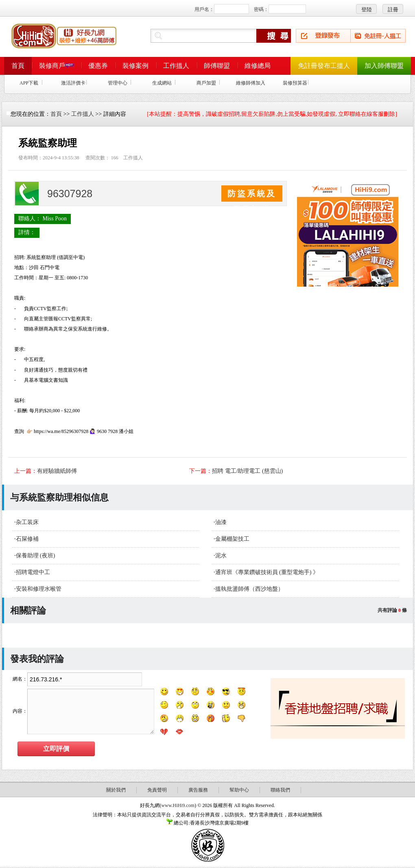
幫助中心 (239, 790)
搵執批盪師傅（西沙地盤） (249, 589)
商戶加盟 (206, 83)
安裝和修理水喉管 (39, 589)
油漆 (221, 522)
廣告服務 (198, 790)
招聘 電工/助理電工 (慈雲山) (247, 471)
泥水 (221, 556)
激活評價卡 (73, 83)
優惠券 (98, 66)
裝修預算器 (295, 83)
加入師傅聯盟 (384, 66)
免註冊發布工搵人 (324, 66)
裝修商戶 (56, 66)
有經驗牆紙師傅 (57, 471)
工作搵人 (176, 66)
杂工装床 (27, 522)
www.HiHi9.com (178, 805)
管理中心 (118, 83)
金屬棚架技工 (232, 539)
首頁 (18, 66)
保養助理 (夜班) (36, 556)
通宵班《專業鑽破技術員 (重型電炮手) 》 (267, 572)
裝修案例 (135, 66)
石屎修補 (27, 539)
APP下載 (29, 83)
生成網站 (162, 83)
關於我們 (116, 790)
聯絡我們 (280, 790)
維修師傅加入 (251, 83)
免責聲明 (157, 790)
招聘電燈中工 (33, 572)
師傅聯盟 (217, 66)
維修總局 (258, 66)
